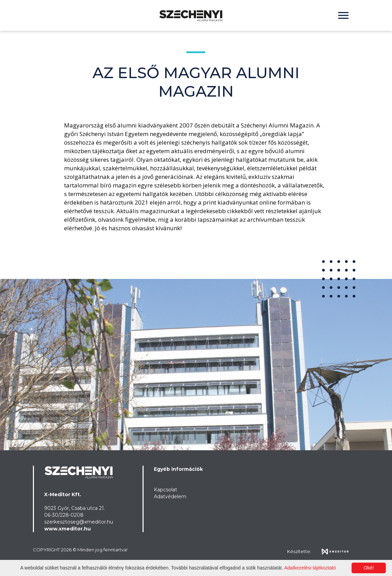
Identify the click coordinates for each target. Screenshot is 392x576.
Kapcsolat (166, 490)
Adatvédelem (170, 497)
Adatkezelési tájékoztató (310, 568)
